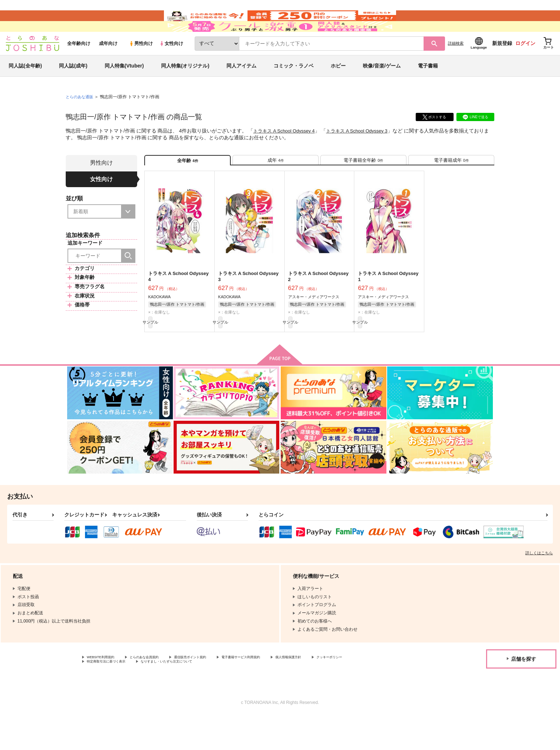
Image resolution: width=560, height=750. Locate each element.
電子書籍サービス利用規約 (276, 690)
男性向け (141, 65)
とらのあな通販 (81, 118)
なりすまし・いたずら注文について (237, 696)
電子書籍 (428, 87)
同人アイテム (241, 87)
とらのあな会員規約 (158, 690)
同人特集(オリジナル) (185, 87)
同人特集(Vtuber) (124, 87)
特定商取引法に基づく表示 (162, 696)
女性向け (171, 65)
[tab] (276, 185)
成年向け (108, 65)
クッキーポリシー (104, 696)
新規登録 (502, 65)
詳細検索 (456, 65)
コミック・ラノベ (294, 87)
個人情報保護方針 (335, 690)
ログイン (525, 65)
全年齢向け (79, 65)
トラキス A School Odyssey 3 (364, 152)
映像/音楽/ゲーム (382, 87)
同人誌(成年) (73, 87)
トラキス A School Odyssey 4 (286, 152)
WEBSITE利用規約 (105, 690)
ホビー (338, 87)
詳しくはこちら (539, 585)
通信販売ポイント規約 (214, 690)
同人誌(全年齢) (25, 87)
